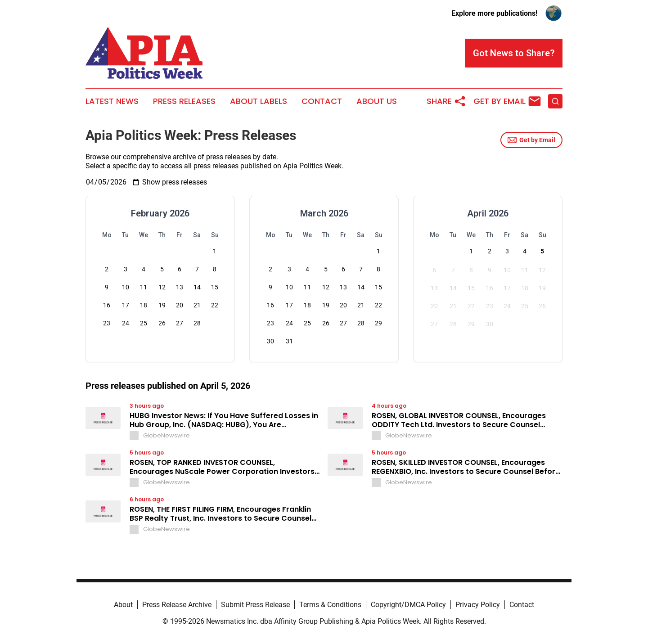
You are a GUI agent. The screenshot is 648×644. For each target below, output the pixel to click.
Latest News (112, 101)
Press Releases (184, 101)
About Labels (259, 101)
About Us (377, 101)
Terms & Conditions (330, 605)
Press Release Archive (177, 605)
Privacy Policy (478, 605)
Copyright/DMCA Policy (408, 605)
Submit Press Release (255, 605)
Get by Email (531, 140)
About (123, 605)
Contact (322, 101)
